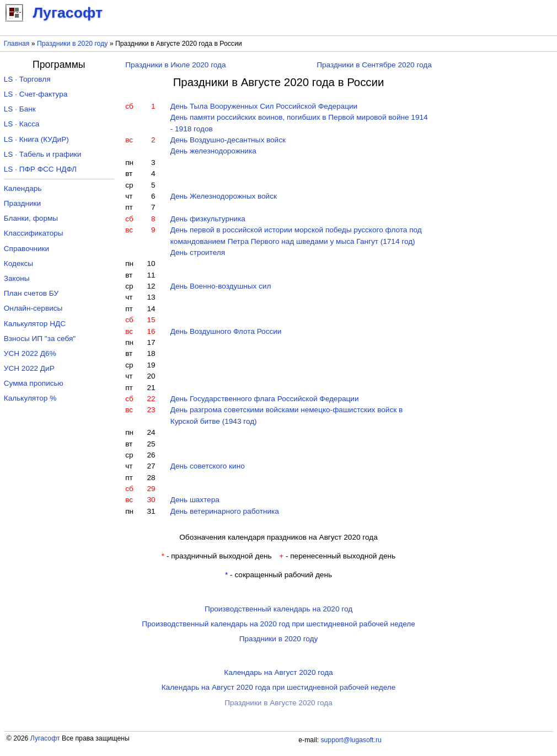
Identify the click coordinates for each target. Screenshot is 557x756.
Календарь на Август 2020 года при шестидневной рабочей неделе (279, 687)
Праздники (22, 203)
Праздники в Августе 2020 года (278, 703)
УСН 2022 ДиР (29, 368)
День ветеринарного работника (225, 511)
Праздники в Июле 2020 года (175, 65)
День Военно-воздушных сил (221, 286)
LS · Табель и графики (43, 154)
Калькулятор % (30, 398)
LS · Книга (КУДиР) (36, 139)
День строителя (198, 252)
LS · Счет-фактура (36, 94)
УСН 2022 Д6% (30, 353)
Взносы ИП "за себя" (40, 339)
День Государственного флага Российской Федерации (265, 399)
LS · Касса (22, 124)
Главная (17, 44)
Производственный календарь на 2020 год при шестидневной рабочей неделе (278, 624)
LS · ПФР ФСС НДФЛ (40, 169)
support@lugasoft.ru (351, 740)
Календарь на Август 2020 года (278, 672)
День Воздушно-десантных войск (228, 140)
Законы (17, 278)
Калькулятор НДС (35, 324)
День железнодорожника (213, 151)
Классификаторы (34, 233)
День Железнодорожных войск (224, 196)
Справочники (26, 249)
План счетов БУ (31, 293)
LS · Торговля (27, 79)
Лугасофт (45, 738)
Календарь (23, 188)
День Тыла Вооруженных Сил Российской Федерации (264, 106)
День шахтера (195, 500)
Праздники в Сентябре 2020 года (374, 65)
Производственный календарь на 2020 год (278, 609)
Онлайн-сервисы (33, 308)
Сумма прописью (34, 383)
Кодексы (18, 263)
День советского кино (208, 466)
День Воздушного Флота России (226, 331)
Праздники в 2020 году (72, 44)
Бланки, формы (31, 218)
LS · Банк (20, 109)
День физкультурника (208, 219)
